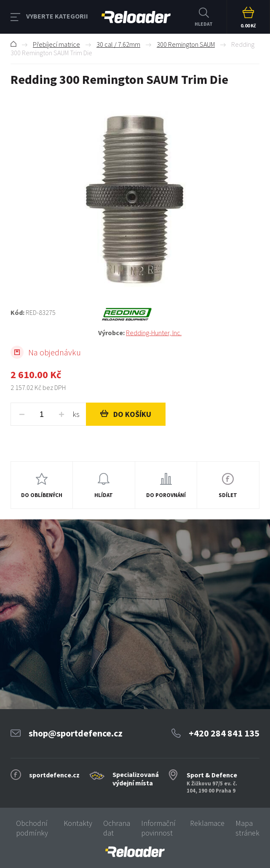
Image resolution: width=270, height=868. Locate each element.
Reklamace (207, 823)
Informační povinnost (158, 828)
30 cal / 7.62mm (118, 44)
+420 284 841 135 (224, 733)
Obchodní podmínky (32, 828)
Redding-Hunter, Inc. (154, 333)
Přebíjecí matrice (56, 44)
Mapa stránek (247, 828)
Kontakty (78, 823)
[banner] (135, 852)
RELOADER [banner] (136, 17)
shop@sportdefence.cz (76, 733)
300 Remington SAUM (186, 44)
